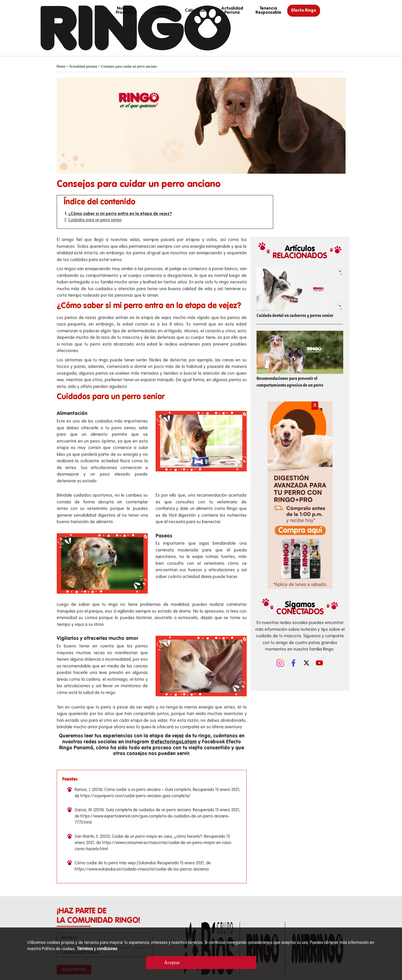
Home (61, 66)
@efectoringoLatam (174, 742)
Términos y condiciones (97, 949)
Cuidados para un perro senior (95, 220)
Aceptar (172, 962)
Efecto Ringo (304, 11)
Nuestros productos (126, 11)
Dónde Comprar (162, 11)
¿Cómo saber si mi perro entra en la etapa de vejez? (120, 214)
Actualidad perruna (232, 11)
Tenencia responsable (268, 11)
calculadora (197, 11)
